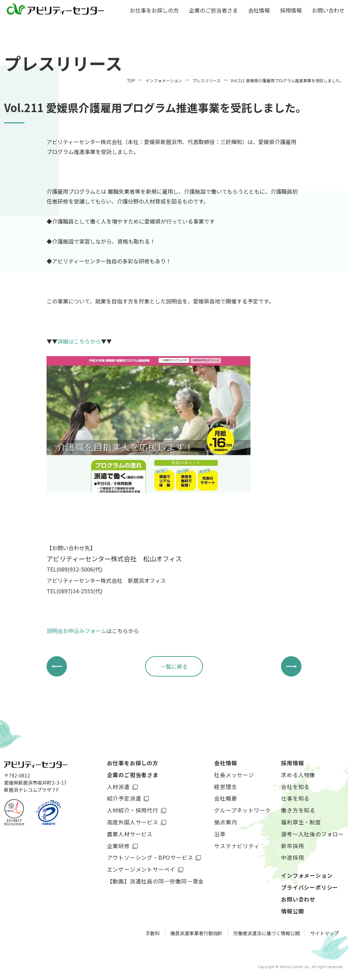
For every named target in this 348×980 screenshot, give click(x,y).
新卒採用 (292, 846)
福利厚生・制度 (301, 822)
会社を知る (295, 787)
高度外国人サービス (133, 822)
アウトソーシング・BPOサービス (150, 857)
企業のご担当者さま (213, 11)
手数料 (153, 933)
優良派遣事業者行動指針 (196, 933)
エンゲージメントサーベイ (141, 869)
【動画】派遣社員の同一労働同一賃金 (156, 881)
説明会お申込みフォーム (76, 631)
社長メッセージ (234, 775)
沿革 (220, 834)
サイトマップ (325, 933)
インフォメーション (307, 875)
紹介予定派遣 (124, 798)
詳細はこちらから (79, 341)
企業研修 (118, 846)
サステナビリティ (237, 846)
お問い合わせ (328, 11)
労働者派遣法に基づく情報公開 (266, 933)
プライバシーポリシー (310, 887)
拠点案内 (225, 822)
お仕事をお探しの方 (154, 11)
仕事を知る (295, 798)
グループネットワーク (242, 810)
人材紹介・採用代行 (133, 810)
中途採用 (292, 857)
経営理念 (225, 787)
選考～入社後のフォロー (312, 834)
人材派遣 (118, 787)
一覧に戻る (174, 666)
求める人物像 (298, 775)
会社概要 (225, 798)
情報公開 (292, 911)
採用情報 (291, 11)
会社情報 (259, 11)
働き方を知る (298, 810)
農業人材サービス (130, 834)
